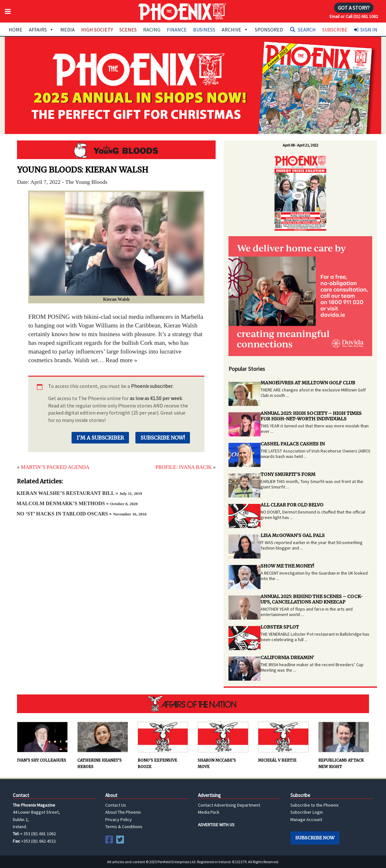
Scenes (128, 30)
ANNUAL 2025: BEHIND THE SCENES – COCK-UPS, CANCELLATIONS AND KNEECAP (312, 599)
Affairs (41, 30)
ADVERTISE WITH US (216, 825)
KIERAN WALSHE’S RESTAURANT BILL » (79, 493)
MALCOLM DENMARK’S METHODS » (77, 503)
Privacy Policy (119, 819)
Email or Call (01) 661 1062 (354, 16)
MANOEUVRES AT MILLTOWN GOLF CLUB (308, 383)
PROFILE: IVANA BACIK (184, 467)
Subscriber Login (307, 812)
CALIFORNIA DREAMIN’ (287, 658)
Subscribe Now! (163, 438)
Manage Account (306, 819)
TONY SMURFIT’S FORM (288, 474)
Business (204, 30)
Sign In (369, 30)
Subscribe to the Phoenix (314, 805)
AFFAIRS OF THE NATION (193, 704)
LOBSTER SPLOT (280, 627)
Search (307, 30)
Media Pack (209, 812)
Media (68, 30)
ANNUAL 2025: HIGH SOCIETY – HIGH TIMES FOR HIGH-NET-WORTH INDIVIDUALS (311, 416)
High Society (97, 30)
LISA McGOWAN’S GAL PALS (293, 535)
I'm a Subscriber (100, 438)
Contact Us (116, 805)
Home (16, 30)
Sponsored (269, 30)
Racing (152, 30)
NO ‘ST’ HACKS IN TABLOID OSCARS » (81, 514)
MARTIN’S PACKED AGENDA (55, 467)
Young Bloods (116, 150)
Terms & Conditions (124, 827)
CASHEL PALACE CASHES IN (293, 444)
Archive (235, 30)
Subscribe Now (315, 838)
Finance (177, 30)
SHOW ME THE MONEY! (287, 566)
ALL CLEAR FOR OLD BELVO (292, 505)
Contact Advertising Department (229, 805)
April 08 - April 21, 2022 (300, 145)
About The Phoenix (123, 812)
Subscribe (335, 30)
